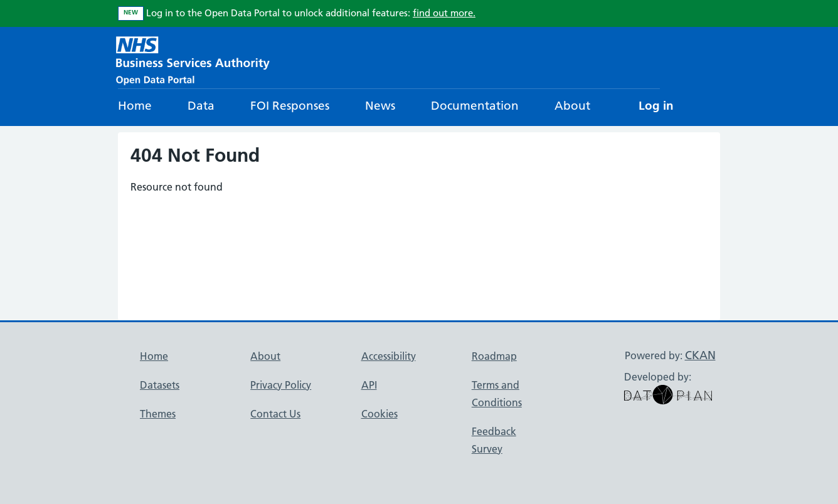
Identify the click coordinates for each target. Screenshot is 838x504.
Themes (158, 414)
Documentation (475, 106)
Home (135, 106)
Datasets (160, 385)
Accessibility (389, 356)
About (572, 106)
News (380, 106)
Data (201, 106)
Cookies (379, 414)
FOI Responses (290, 106)
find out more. (444, 13)
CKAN (700, 355)
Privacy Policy (281, 385)
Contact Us (275, 414)
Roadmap (494, 356)
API (369, 385)
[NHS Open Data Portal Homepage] (193, 59)
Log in (656, 106)
